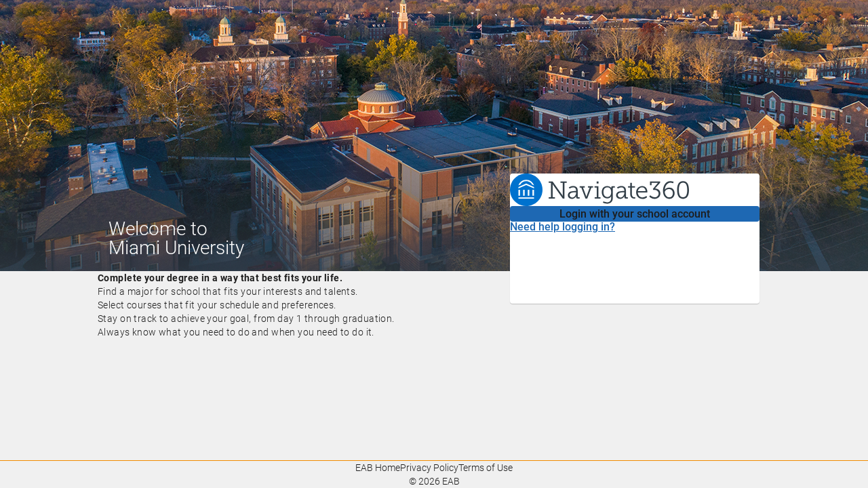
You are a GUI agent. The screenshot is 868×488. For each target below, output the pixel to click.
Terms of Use (486, 468)
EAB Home (378, 468)
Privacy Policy (429, 468)
